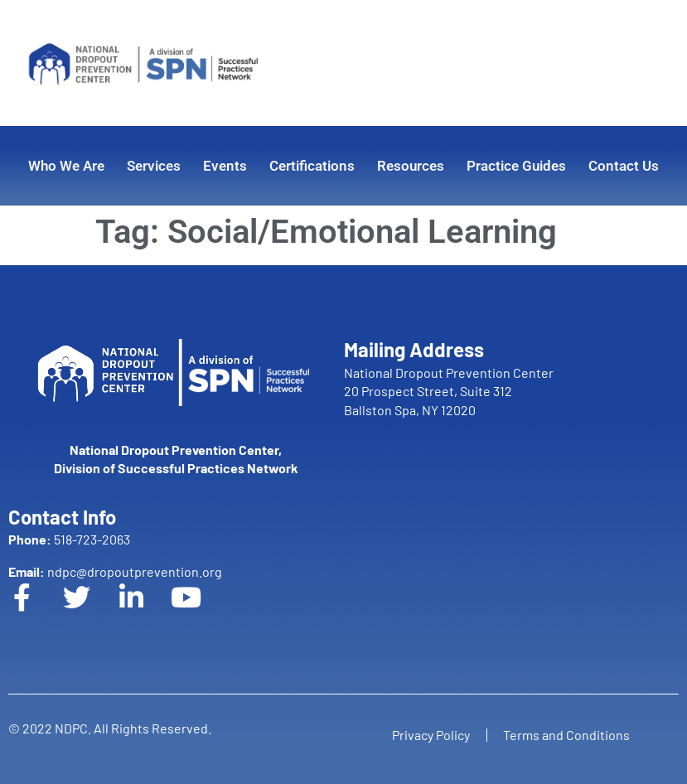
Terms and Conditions (567, 735)
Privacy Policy (431, 735)
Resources (411, 166)
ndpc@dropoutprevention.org (115, 571)
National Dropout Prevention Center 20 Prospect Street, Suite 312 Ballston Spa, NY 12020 (449, 391)
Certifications (312, 166)
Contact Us (624, 166)
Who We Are (66, 166)
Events (225, 166)
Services (154, 166)
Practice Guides (516, 166)
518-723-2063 (69, 539)
